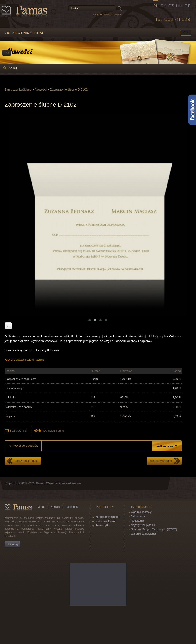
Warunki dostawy (141, 512)
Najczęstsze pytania (143, 525)
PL (156, 6)
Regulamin (137, 521)
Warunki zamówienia (143, 534)
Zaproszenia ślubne (18, 90)
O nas (42, 507)
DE (187, 6)
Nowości (41, 90)
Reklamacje (138, 516)
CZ (171, 6)
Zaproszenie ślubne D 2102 (69, 90)
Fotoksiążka (103, 526)
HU (179, 6)
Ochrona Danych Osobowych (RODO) (154, 529)
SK (163, 6)
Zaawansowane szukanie (107, 15)
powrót (7, 53)
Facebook (72, 507)
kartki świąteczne (106, 521)
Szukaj (13, 68)
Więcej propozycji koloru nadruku (24, 360)
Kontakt (55, 507)
